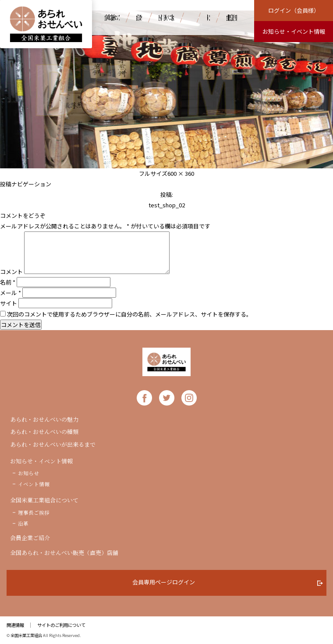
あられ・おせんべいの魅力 (44, 420)
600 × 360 (181, 173)
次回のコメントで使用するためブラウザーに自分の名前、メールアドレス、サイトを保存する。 (129, 314)
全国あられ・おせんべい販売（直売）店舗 (64, 553)
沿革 (23, 523)
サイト (9, 303)
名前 (8, 282)
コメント (11, 272)
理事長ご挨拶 (34, 512)
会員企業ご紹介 (30, 538)
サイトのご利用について (61, 625)
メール (11, 293)
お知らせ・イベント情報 (41, 461)
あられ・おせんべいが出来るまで (53, 445)
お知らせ (28, 473)
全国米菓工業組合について (44, 500)
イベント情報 (34, 484)
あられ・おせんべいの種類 (44, 432)
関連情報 (15, 625)
